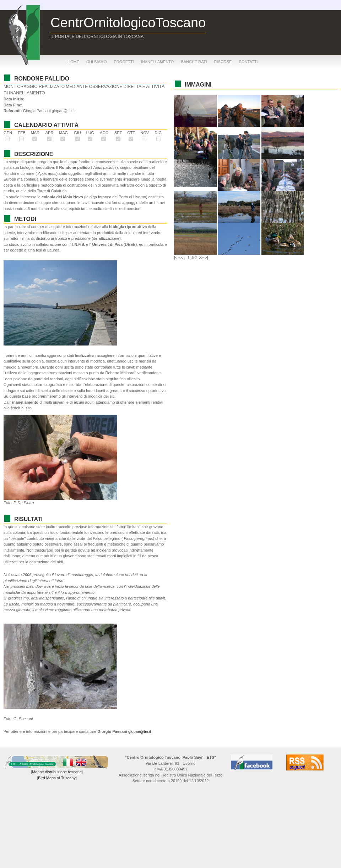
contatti (248, 62)
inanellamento (158, 62)
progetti (124, 62)
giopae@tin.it (140, 731)
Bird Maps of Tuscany (57, 778)
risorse (223, 62)
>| (206, 258)
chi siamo (96, 62)
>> (201, 258)
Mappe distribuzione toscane (57, 772)
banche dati (194, 62)
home (73, 62)
